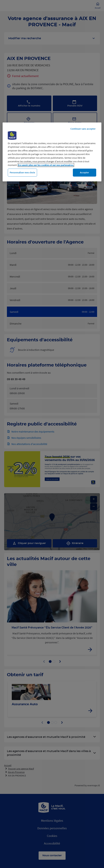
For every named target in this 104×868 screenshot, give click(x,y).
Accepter (84, 172)
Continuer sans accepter (83, 129)
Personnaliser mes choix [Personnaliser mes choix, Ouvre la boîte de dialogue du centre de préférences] (22, 172)
